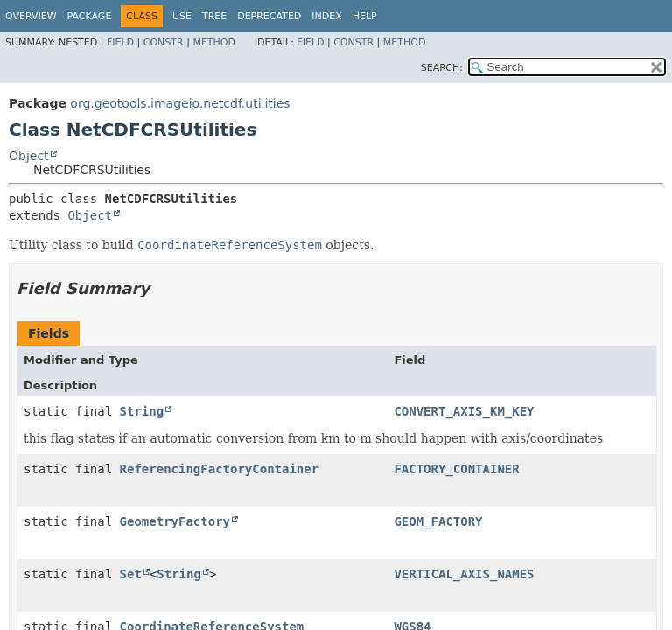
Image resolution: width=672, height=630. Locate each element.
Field (120, 42)
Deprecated (269, 16)
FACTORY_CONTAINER (456, 469)
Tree (214, 16)
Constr (164, 42)
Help (365, 16)
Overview (31, 16)
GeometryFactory (175, 521)
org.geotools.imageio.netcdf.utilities (180, 103)
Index (326, 16)
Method (214, 42)
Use (182, 16)
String (142, 411)
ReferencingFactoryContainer (220, 469)
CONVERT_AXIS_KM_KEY (464, 411)
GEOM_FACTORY (438, 521)
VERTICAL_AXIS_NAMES (464, 574)
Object (29, 156)
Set (131, 574)
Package (90, 16)
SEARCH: (442, 68)
